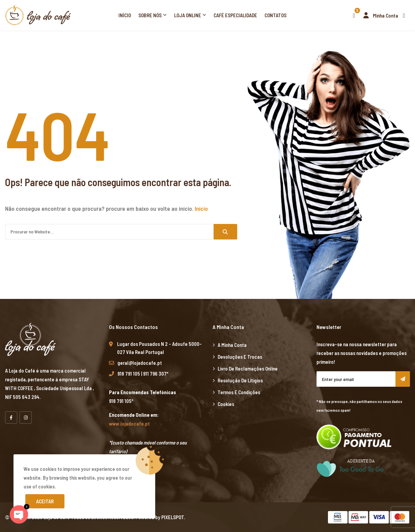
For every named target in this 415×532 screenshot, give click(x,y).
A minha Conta (232, 345)
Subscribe (403, 379)
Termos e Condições (239, 392)
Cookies (226, 404)
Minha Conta (379, 16)
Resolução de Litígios (240, 380)
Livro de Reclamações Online (248, 369)
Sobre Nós (150, 15)
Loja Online (188, 15)
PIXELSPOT (173, 517)
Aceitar (45, 501)
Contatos (275, 15)
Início (125, 15)
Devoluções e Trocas (240, 357)
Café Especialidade (235, 15)
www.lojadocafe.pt (129, 424)
